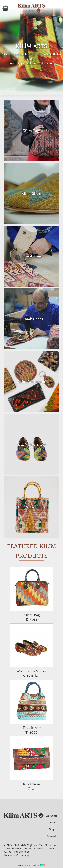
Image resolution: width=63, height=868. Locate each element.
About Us (52, 816)
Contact (52, 836)
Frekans (36, 865)
